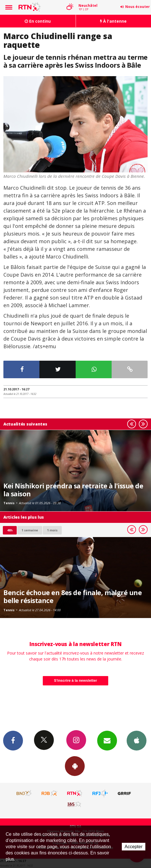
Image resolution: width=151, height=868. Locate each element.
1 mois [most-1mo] (52, 530)
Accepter (134, 847)
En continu (38, 21)
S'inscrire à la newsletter (76, 680)
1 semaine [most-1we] (30, 530)
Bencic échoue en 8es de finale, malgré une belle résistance (73, 597)
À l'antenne (113, 21)
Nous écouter (138, 7)
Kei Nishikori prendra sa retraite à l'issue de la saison (73, 490)
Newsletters (107, 740)
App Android (75, 766)
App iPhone (137, 740)
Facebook (13, 740)
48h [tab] (10, 530)
